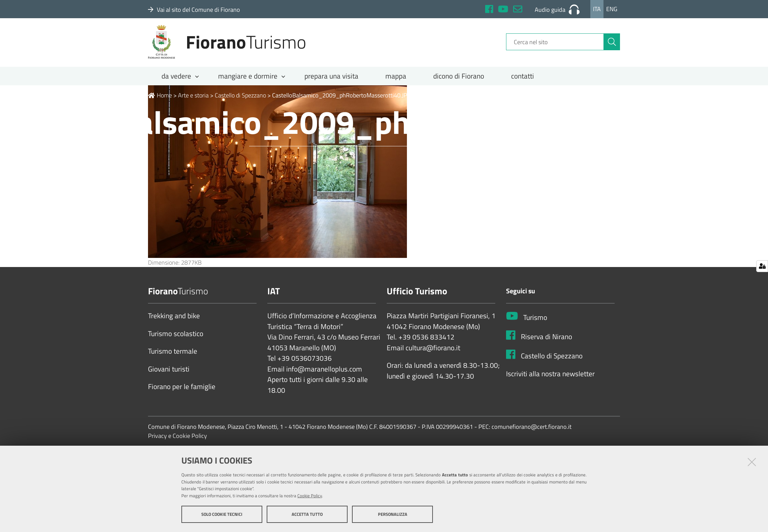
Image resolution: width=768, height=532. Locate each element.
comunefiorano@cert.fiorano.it (531, 432)
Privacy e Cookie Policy (178, 441)
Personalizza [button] (393, 514)
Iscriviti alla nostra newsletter (550, 378)
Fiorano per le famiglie (182, 391)
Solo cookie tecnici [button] (222, 514)
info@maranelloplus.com (324, 374)
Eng (612, 9)
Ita (597, 9)
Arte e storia (193, 100)
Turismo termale (173, 356)
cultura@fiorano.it (433, 353)
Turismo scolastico (176, 338)
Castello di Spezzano (240, 100)
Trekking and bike (174, 321)
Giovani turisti (169, 374)
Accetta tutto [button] (307, 514)
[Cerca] (612, 45)
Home (160, 100)
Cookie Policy (310, 496)
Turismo (535, 322)
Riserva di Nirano (547, 342)
